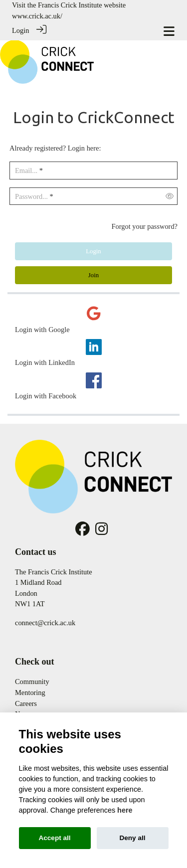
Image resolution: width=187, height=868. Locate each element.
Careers (26, 702)
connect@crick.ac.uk (45, 622)
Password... (31, 196)
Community (32, 681)
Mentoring (30, 692)
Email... (26, 170)
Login (20, 30)
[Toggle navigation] (169, 31)
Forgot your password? (145, 226)
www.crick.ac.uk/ (37, 16)
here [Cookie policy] (125, 810)
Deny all (132, 838)
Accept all (54, 838)
